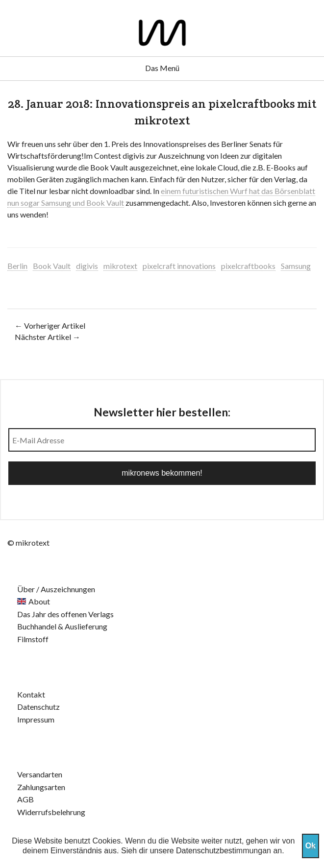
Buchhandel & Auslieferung (62, 626)
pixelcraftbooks (248, 266)
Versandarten (40, 774)
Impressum (36, 719)
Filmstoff (33, 639)
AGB (25, 799)
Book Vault (52, 266)
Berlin (17, 266)
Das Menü (162, 68)
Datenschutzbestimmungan (224, 851)
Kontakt (31, 694)
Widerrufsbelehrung (51, 812)
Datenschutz (38, 707)
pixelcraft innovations (179, 266)
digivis (87, 266)
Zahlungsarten (41, 787)
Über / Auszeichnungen (56, 589)
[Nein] (312, 847)
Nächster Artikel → (48, 337)
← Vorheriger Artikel (50, 325)
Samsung (296, 266)
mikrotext (120, 266)
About (39, 601)
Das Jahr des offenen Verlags (65, 614)
